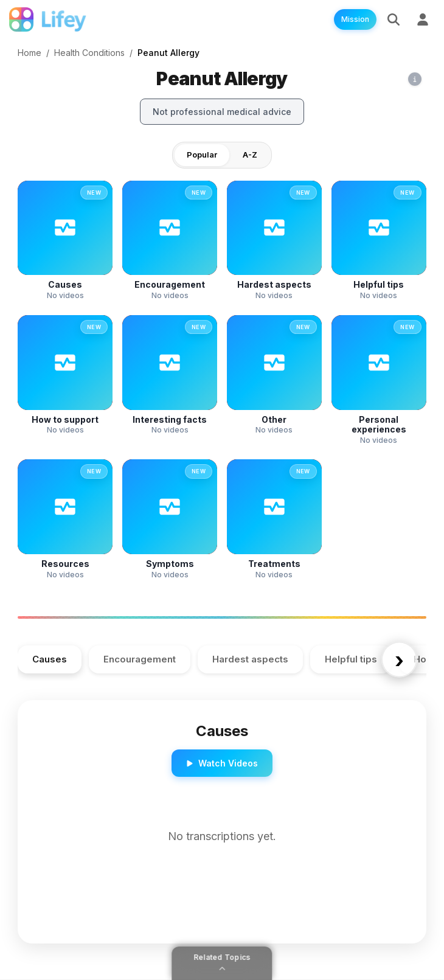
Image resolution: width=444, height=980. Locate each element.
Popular (202, 155)
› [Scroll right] (399, 659)
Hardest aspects (250, 659)
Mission (355, 19)
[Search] (394, 19)
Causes (50, 659)
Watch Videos (222, 763)
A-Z (250, 155)
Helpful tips (351, 659)
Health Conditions (89, 53)
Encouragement (140, 659)
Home (29, 53)
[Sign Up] (423, 19)
